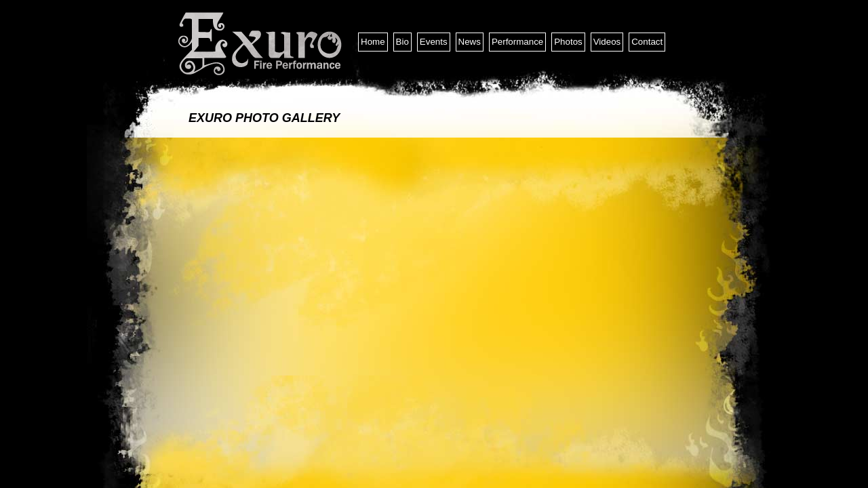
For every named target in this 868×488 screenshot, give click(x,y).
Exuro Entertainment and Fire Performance (261, 44)
